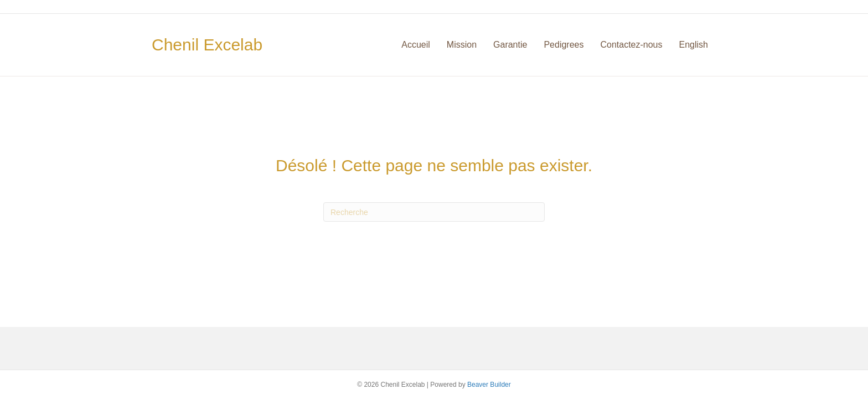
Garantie (510, 45)
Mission (462, 45)
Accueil (416, 45)
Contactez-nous (631, 45)
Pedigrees (564, 45)
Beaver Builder (489, 385)
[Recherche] (434, 212)
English (694, 45)
